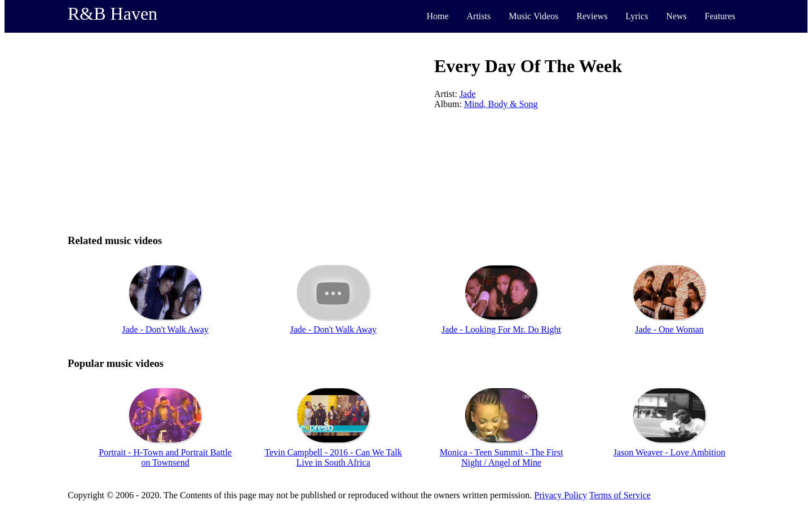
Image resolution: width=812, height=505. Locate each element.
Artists (479, 16)
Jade (467, 94)
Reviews (592, 16)
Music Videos (533, 16)
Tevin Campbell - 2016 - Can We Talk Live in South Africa (333, 457)
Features (720, 16)
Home (437, 16)
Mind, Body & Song (501, 104)
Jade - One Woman (669, 329)
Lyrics (637, 16)
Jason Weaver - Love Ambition (669, 452)
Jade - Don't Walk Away (165, 329)
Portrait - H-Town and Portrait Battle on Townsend (165, 457)
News (676, 16)
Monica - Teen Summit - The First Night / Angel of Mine (502, 457)
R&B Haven (112, 14)
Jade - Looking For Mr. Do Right (501, 329)
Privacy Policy (561, 495)
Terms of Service (620, 495)
